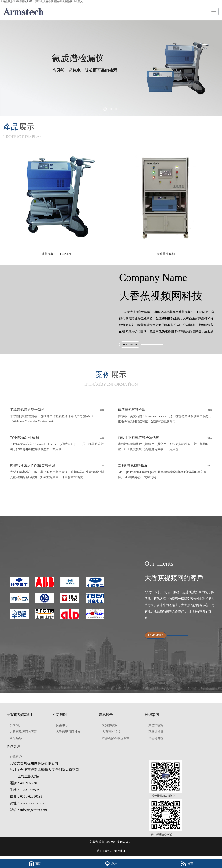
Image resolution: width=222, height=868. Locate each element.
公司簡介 (16, 725)
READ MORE (130, 344)
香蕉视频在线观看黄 (116, 738)
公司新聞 (60, 715)
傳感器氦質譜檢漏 (165, 410)
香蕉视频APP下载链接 (56, 254)
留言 (187, 864)
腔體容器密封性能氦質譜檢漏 (57, 466)
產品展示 (106, 715)
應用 (111, 864)
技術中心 (62, 725)
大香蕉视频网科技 (20, 715)
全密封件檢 (156, 738)
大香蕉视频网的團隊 (23, 732)
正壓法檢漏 (156, 732)
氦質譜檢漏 (110, 725)
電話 (35, 864)
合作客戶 (13, 746)
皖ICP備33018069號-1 (111, 851)
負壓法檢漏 (156, 725)
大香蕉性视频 (166, 254)
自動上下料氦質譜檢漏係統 (165, 438)
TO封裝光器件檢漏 (57, 438)
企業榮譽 (16, 738)
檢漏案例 (152, 715)
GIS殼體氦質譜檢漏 (165, 466)
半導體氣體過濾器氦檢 (57, 410)
